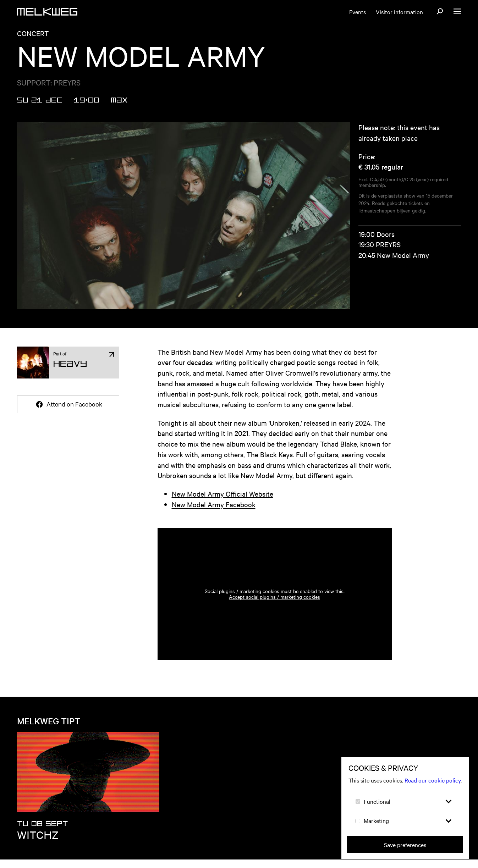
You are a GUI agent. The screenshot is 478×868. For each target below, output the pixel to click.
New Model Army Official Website (222, 502)
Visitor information (399, 12)
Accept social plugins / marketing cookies (274, 605)
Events (358, 12)
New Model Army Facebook (214, 513)
